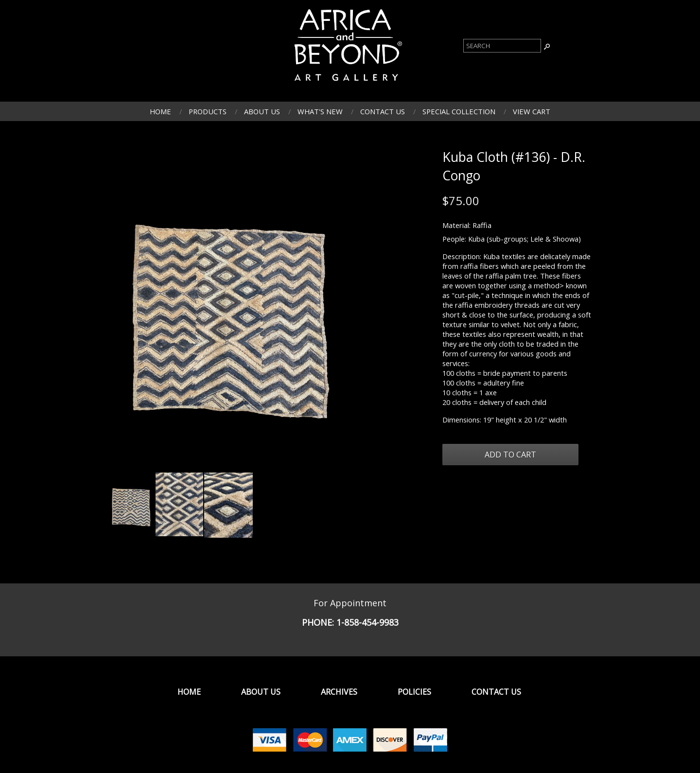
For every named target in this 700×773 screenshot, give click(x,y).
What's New (320, 111)
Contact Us (383, 111)
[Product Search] (502, 46)
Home (160, 111)
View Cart (532, 111)
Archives (339, 692)
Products (208, 111)
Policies (414, 692)
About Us (262, 111)
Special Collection (459, 111)
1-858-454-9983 (367, 622)
